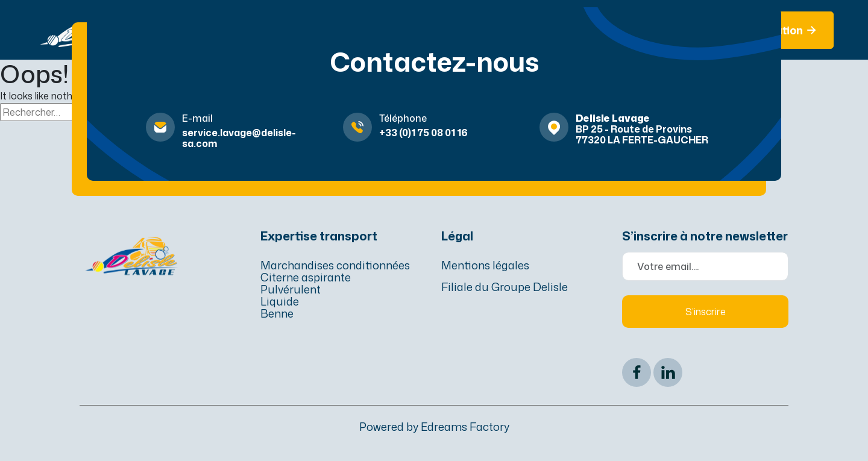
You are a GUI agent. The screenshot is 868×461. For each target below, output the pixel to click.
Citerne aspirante (306, 277)
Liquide (280, 301)
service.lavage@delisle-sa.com (239, 138)
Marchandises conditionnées (335, 265)
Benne (277, 313)
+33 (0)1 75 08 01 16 (423, 133)
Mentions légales (485, 265)
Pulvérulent (291, 289)
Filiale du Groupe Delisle (505, 287)
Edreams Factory (465, 427)
